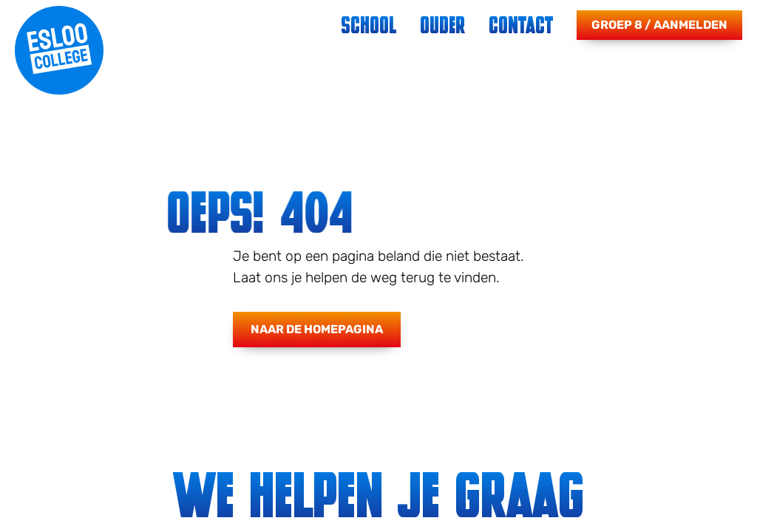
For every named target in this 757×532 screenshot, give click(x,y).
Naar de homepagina (317, 329)
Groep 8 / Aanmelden (659, 25)
